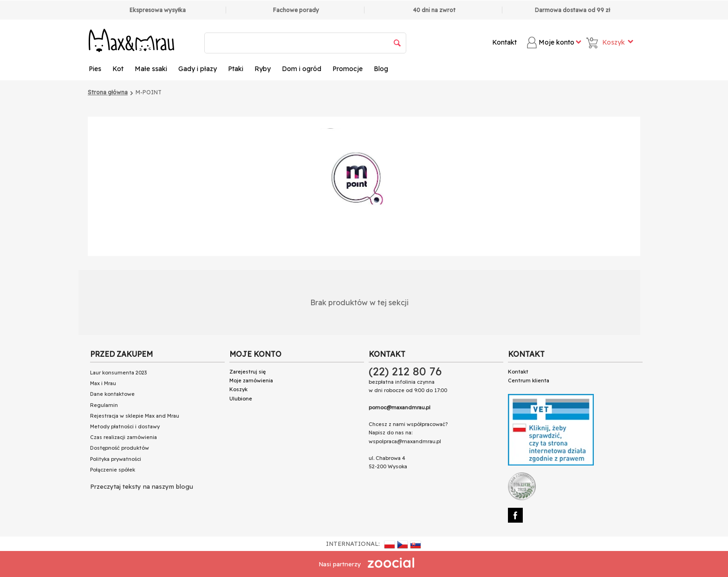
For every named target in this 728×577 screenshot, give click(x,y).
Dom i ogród (302, 69)
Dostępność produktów (120, 448)
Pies (95, 69)
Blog (381, 69)
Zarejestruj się (247, 372)
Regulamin (104, 405)
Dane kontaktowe (112, 394)
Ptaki (236, 69)
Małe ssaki (151, 69)
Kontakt (504, 42)
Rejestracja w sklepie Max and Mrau (135, 416)
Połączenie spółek (113, 470)
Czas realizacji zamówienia (123, 437)
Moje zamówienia (251, 380)
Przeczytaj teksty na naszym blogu (142, 486)
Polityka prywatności (116, 459)
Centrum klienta (529, 380)
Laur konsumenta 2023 (118, 373)
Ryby (263, 69)
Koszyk (238, 389)
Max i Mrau (103, 383)
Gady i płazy (198, 69)
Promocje (348, 69)
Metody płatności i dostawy (125, 426)
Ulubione (241, 399)
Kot (118, 69)
